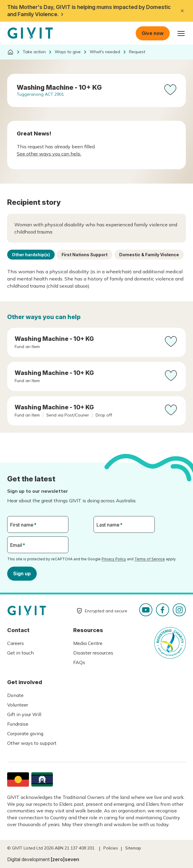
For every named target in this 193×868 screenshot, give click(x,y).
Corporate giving (25, 733)
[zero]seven (65, 859)
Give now (153, 33)
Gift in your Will (24, 714)
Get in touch (20, 653)
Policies (111, 848)
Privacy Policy (114, 559)
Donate (15, 695)
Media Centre (88, 643)
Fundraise (18, 724)
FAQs (79, 662)
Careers (16, 643)
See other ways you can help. (49, 154)
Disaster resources (93, 653)
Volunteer (18, 705)
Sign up (22, 573)
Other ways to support (32, 743)
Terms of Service (150, 559)
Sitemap (133, 848)
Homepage (30, 33)
